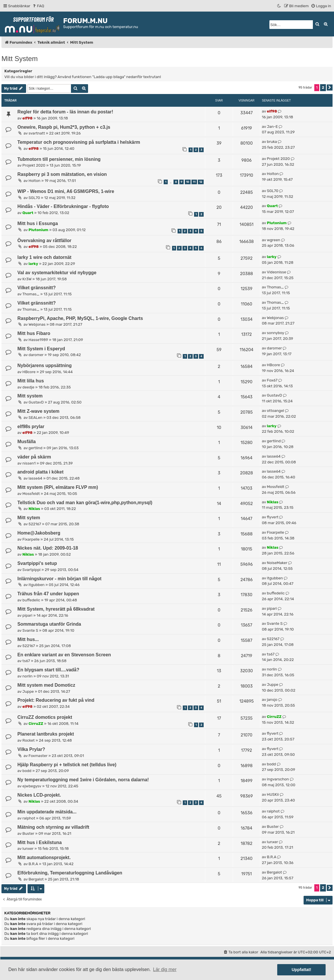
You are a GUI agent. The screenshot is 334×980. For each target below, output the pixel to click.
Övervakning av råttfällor (44, 241)
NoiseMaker (277, 563)
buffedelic (31, 600)
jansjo (272, 700)
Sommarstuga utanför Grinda (49, 624)
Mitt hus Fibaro (34, 333)
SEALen (36, 418)
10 (188, 182)
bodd (27, 771)
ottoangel (275, 411)
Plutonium (39, 230)
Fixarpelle (31, 539)
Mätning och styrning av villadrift (53, 827)
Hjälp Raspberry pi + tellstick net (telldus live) (67, 765)
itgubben (37, 585)
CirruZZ (36, 724)
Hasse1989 (38, 340)
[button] (330, 87)
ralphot (29, 818)
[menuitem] (38, 6)
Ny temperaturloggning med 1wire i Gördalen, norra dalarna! (83, 780)
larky (33, 264)
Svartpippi (31, 570)
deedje (28, 387)
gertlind (36, 448)
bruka (272, 142)
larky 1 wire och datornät (44, 257)
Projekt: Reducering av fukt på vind (56, 700)
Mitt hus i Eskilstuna (40, 842)
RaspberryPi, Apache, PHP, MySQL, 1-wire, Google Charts (80, 318)
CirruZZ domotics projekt (45, 717)
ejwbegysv (32, 786)
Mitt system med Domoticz (46, 685)
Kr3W (27, 279)
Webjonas (37, 324)
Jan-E (272, 127)
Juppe (28, 691)
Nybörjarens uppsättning (44, 365)
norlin (27, 676)
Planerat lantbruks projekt (46, 734)
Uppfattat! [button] (302, 970)
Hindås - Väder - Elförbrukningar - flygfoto (63, 206)
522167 (35, 524)
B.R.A (33, 864)
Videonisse (276, 272)
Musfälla (27, 442)
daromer (36, 355)
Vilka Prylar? (31, 749)
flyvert (273, 517)
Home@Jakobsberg (39, 533)
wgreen (273, 240)
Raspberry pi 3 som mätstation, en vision (62, 174)
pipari (27, 615)
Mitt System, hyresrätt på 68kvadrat (56, 609)
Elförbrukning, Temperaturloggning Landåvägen (70, 873)
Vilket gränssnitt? (37, 288)
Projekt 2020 (34, 165)
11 (194, 182)
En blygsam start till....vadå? (48, 670)
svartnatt (37, 133)
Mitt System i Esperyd (41, 349)
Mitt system (30, 396)
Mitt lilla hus (31, 381)
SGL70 (34, 198)
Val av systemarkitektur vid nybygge (57, 273)
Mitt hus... (28, 639)
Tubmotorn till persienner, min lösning (59, 159)
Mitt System (20, 59)
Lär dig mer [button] (165, 969)
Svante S (30, 630)
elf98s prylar (31, 427)
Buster (28, 833)
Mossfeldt (31, 494)
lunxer (28, 849)
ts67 (26, 661)
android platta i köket (40, 472)
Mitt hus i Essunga (38, 223)
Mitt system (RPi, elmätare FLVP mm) (58, 487)
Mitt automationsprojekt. (44, 857)
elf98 (27, 118)
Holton (35, 181)
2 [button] (323, 87)
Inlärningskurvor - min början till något (59, 579)
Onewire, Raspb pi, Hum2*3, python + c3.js (64, 127)
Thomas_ (31, 294)
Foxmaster (38, 756)
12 (201, 182)
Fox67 (272, 380)
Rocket (28, 740)
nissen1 (29, 463)
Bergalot (36, 879)
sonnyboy (275, 333)
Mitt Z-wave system (38, 411)
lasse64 (274, 456)
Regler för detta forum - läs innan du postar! (65, 112)
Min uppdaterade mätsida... (47, 812)
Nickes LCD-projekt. (39, 795)
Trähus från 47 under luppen (48, 594)
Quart (28, 213)
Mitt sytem (29, 518)
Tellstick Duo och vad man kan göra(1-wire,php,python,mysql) (85, 503)
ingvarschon (278, 779)
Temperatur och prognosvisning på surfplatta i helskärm (79, 142)
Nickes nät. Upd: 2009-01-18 (48, 548)
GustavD (36, 402)
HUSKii (273, 794)
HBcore (29, 372)
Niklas (34, 509)
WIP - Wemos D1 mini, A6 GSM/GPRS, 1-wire (66, 191)
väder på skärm (34, 457)
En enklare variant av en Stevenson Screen (64, 655)
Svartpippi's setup (37, 563)
